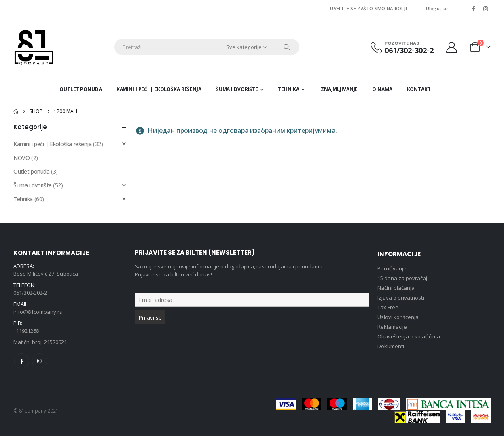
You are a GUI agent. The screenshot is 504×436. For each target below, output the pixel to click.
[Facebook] (474, 9)
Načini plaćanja (396, 288)
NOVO (21, 158)
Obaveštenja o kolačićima (409, 336)
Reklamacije (392, 327)
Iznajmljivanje (338, 89)
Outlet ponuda (80, 89)
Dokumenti (391, 346)
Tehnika (289, 89)
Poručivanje (392, 268)
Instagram (39, 361)
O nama (382, 89)
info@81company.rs (38, 312)
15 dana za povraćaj (402, 278)
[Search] (287, 47)
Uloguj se (437, 8)
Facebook (22, 361)
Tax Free (388, 307)
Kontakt (419, 89)
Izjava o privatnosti (401, 298)
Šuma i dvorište (237, 89)
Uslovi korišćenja (398, 317)
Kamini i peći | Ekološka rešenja (159, 89)
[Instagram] (485, 9)
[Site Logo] (34, 47)
